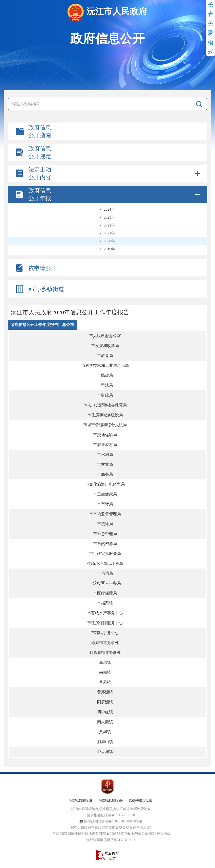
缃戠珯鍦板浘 (81, 801)
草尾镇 (105, 682)
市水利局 (105, 455)
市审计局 (105, 504)
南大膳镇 (105, 722)
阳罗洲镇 (105, 702)
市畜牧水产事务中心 (105, 613)
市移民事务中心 (105, 633)
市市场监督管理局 (105, 514)
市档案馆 (105, 603)
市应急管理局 (105, 534)
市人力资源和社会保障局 (105, 405)
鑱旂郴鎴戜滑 (141, 801)
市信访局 (105, 573)
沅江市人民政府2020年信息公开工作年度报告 (70, 312)
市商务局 (105, 474)
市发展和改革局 (105, 346)
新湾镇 (105, 662)
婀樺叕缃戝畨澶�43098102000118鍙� (111, 821)
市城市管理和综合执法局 (105, 425)
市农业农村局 (105, 445)
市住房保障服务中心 (105, 623)
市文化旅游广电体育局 (105, 484)
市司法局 (105, 385)
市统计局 (105, 524)
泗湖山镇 (105, 742)
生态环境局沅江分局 (105, 563)
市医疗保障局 (105, 593)
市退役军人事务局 (105, 583)
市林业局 (105, 464)
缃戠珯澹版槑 (111, 801)
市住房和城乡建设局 (105, 415)
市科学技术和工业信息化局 (105, 365)
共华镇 (105, 732)
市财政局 (105, 395)
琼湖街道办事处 (105, 643)
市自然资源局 (105, 544)
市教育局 (105, 356)
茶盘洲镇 (105, 752)
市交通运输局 (105, 435)
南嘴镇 (105, 672)
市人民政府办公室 (105, 336)
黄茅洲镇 (105, 692)
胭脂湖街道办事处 (105, 653)
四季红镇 (105, 712)
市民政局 (105, 375)
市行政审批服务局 (105, 554)
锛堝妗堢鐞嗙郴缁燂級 (152, 834)
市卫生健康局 (105, 494)
